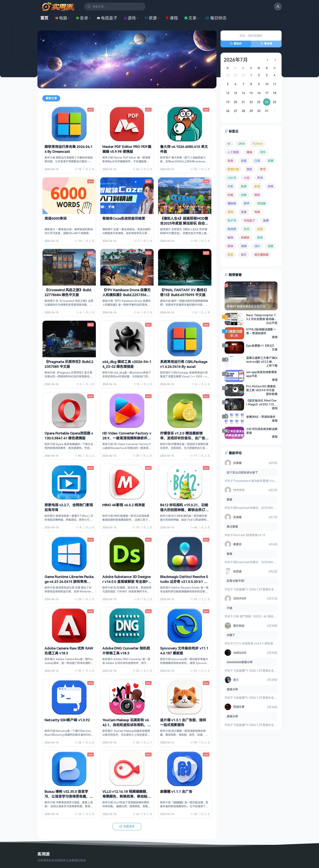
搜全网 (266, 43)
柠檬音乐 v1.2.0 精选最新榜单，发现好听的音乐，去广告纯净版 (184, 438)
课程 (172, 18)
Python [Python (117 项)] (258, 144)
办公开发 (272, 323)
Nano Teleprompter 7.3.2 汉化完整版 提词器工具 (262, 317)
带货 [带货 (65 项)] (260, 178)
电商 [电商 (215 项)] (257, 212)
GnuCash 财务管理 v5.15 (249, 535)
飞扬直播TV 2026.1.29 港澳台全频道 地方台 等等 (264, 589)
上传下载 (272, 366)
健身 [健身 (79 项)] (249, 152)
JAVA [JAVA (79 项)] (241, 144)
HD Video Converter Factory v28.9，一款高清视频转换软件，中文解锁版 (127, 438)
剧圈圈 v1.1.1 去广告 (176, 791)
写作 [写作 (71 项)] (263, 152)
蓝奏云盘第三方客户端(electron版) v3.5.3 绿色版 (262, 360)
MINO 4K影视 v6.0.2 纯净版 (124, 505)
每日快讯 (216, 18)
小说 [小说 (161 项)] (247, 178)
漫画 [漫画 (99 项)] (244, 212)
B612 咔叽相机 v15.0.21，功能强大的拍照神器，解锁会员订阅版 (184, 510)
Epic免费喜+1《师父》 (261, 346)
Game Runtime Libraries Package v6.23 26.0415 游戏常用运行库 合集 (69, 582)
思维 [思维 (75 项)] (271, 186)
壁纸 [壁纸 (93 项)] (249, 169)
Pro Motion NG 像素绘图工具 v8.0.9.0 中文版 (261, 388)
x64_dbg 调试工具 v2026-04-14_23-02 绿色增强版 (127, 364)
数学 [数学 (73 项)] (247, 203)
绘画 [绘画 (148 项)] (260, 229)
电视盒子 (107, 18)
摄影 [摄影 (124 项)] (257, 195)
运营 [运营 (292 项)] (271, 246)
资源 (151, 18)
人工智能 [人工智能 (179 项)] (233, 152)
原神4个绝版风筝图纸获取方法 (246, 306)
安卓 (82, 18)
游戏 (130, 18)
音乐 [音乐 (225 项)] (244, 255)
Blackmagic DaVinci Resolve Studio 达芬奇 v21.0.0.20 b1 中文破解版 (184, 582)
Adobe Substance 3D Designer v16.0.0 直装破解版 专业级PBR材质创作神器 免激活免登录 (126, 582)
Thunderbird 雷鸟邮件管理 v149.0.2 (256, 481)
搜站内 (236, 43)
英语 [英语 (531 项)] (260, 237)
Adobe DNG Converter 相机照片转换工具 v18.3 (126, 651)
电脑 (61, 18)
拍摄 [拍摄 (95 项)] (244, 195)
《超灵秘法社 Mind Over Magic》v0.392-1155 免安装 (261, 402)
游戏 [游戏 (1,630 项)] (230, 212)
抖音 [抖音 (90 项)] (230, 195)
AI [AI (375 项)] (229, 144)
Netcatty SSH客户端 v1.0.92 (67, 720)
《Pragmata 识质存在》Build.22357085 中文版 (69, 364)
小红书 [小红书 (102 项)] (232, 178)
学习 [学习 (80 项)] (263, 169)
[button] (278, 7)
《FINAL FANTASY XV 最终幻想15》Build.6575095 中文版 (184, 292)
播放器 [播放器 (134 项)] (232, 203)
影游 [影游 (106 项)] (244, 186)
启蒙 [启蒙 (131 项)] (271, 161)
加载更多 (127, 826)
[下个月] (275, 60)
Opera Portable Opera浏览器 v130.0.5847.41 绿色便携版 (69, 436)
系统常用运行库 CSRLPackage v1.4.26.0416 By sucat (184, 364)
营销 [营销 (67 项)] (230, 246)
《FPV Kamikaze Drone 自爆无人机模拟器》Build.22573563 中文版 (126, 295)
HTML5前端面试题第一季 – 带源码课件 (261, 331)
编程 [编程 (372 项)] (230, 237)
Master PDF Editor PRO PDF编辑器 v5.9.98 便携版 (127, 149)
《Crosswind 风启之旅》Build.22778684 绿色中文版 (68, 292)
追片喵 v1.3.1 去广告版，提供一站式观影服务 (183, 722)
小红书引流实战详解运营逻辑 (262, 431)
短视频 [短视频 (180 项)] (232, 229)
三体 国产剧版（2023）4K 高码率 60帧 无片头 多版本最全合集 (273, 616)
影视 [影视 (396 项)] (257, 186)
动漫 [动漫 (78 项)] (244, 161)
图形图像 (272, 394)
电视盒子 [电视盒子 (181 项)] (249, 220)
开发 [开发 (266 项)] (230, 186)
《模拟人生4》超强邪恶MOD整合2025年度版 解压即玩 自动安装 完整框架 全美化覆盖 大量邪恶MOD (184, 226)
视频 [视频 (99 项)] (244, 246)
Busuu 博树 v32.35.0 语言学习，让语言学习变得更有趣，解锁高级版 (69, 796)
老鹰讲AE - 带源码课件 (261, 417)
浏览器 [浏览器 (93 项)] (261, 203)
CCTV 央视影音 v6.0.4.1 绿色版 (253, 643)
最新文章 (51, 98)
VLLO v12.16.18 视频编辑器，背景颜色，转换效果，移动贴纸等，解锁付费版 (127, 796)
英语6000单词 (56, 218)
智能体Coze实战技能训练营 (124, 218)
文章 (190, 18)
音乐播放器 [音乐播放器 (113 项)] (261, 255)
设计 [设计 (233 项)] (257, 246)
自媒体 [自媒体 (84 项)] (245, 237)
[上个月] (268, 60)
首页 (44, 18)
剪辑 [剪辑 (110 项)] (230, 161)
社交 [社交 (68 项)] (247, 229)
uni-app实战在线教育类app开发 (262, 374)
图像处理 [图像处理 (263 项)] (233, 169)
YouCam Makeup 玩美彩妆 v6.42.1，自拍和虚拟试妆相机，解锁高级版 (127, 725)
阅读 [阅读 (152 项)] (230, 255)
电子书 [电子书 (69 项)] (232, 220)
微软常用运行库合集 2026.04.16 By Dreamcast (68, 149)
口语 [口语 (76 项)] (257, 161)
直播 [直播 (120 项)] (266, 220)
